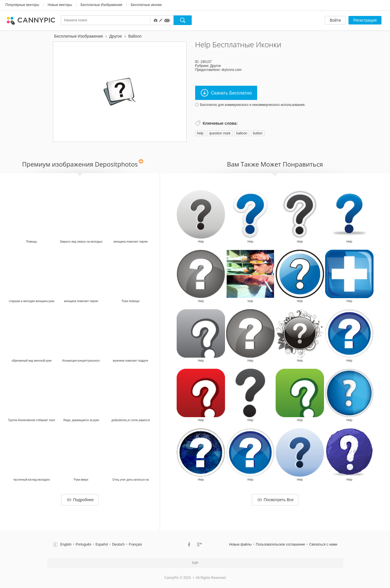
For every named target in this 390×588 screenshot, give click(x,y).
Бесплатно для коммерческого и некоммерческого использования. (253, 105)
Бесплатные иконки (146, 5)
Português (83, 544)
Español (102, 544)
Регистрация (365, 20)
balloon (242, 133)
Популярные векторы (22, 5)
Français (135, 544)
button (258, 133)
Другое (216, 66)
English (66, 544)
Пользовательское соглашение (280, 544)
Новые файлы (240, 544)
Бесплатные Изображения (101, 5)
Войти (335, 20)
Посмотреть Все (276, 500)
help (200, 133)
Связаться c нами (323, 544)
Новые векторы (60, 5)
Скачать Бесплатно (226, 93)
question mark (220, 133)
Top (195, 563)
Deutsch (118, 544)
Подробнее (80, 500)
